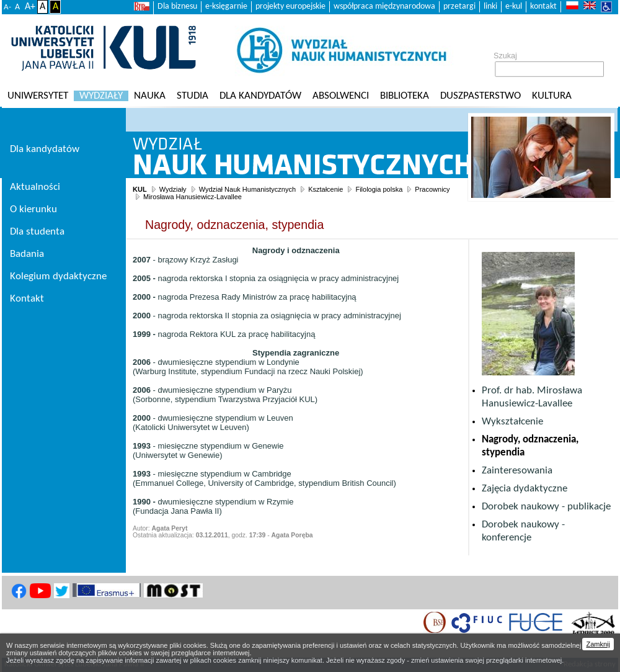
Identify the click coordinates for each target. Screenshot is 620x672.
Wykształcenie (512, 422)
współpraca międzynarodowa (384, 7)
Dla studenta (37, 232)
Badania (27, 254)
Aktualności (35, 187)
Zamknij (598, 644)
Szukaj (505, 56)
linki (490, 7)
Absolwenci (341, 96)
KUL (140, 189)
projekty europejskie (290, 7)
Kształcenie (325, 189)
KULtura (552, 96)
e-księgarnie (226, 7)
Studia (193, 96)
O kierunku (33, 209)
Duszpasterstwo (480, 96)
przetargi (459, 7)
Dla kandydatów (260, 96)
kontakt (543, 7)
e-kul (514, 7)
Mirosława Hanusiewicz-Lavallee (193, 197)
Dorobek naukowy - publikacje (546, 507)
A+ (30, 7)
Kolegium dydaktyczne (58, 276)
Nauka (150, 96)
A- (7, 7)
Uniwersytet (38, 96)
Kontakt (27, 299)
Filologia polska (379, 189)
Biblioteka (405, 96)
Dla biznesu (177, 7)
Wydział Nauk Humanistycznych (247, 189)
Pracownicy (432, 189)
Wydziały (101, 96)
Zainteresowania (517, 471)
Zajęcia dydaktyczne (525, 489)
